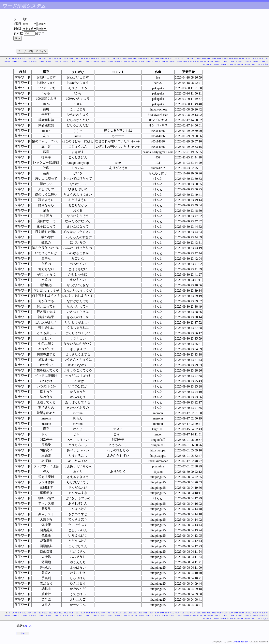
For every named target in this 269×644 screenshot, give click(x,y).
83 (200, 59)
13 (28, 59)
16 (35, 59)
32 (75, 59)
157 (174, 61)
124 (60, 61)
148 (143, 61)
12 (25, 59)
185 (204, 64)
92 (223, 59)
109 (9, 61)
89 (215, 59)
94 (228, 59)
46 (109, 59)
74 (178, 59)
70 (168, 59)
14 (30, 59)
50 (119, 59)
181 (257, 61)
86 (208, 59)
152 (156, 61)
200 (256, 64)
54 (129, 59)
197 (245, 64)
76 (183, 59)
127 (70, 61)
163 (194, 61)
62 (149, 59)
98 (237, 59)
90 (218, 59)
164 (198, 61)
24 (55, 59)
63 (151, 59)
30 (70, 59)
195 (238, 64)
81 (195, 59)
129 (77, 61)
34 (80, 59)
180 (253, 61)
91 (220, 59)
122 (53, 61)
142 (122, 61)
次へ (266, 64)
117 (36, 61)
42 (99, 59)
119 (43, 61)
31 (72, 59)
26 (60, 59)
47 (112, 59)
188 (214, 64)
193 (231, 64)
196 (242, 64)
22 (50, 59)
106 (264, 59)
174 (232, 61)
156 (170, 61)
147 (139, 61)
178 (246, 61)
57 (136, 59)
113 (22, 61)
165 (201, 61)
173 (229, 61)
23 (52, 59)
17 (37, 59)
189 (218, 64)
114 (26, 61)
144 (129, 61)
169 (215, 61)
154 (163, 61)
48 (114, 59)
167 (208, 61)
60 (144, 59)
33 (77, 59)
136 (101, 61)
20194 (28, 626)
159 (181, 61)
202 (263, 64)
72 (173, 59)
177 (243, 61)
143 (125, 61)
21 (47, 59)
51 (121, 59)
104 (257, 59)
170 (219, 61)
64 (154, 59)
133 (91, 61)
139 (112, 61)
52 (124, 59)
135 (98, 61)
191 (224, 64)
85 (205, 59)
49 (116, 59)
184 (267, 61)
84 (203, 59)
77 (186, 59)
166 (205, 61)
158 (177, 61)
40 (94, 59)
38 (89, 59)
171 (222, 61)
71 (171, 59)
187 (211, 64)
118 (39, 61)
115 (29, 61)
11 (23, 59)
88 (213, 59)
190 (221, 64)
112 (19, 61)
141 (119, 61)
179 (250, 61)
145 (132, 61)
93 (225, 59)
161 (188, 61)
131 (84, 61)
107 (267, 59)
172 (225, 61)
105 (260, 59)
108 (5, 61)
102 (250, 59)
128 (74, 61)
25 (57, 59)
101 (246, 59)
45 (107, 59)
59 (141, 59)
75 (181, 59)
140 (115, 61)
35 (82, 59)
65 (156, 59)
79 (190, 59)
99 (240, 59)
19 (42, 59)
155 (167, 61)
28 (65, 59)
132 (87, 61)
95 (230, 59)
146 (136, 61)
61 (146, 59)
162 (191, 61)
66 (158, 59)
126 (67, 61)
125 (63, 61)
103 (253, 59)
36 (84, 59)
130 (80, 61)
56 (134, 59)
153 (160, 61)
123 (56, 61)
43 (102, 59)
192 (228, 64)
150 (149, 61)
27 (62, 59)
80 (193, 59)
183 (264, 61)
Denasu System (240, 642)
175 (236, 61)
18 (40, 59)
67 (161, 59)
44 (104, 59)
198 (249, 64)
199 (252, 64)
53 (126, 59)
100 (243, 59)
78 (188, 59)
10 (20, 59)
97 (235, 59)
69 (166, 59)
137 (105, 61)
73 (176, 59)
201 (259, 64)
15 (33, 59)
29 (67, 59)
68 (163, 59)
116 (32, 61)
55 (131, 59)
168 (212, 61)
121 (49, 61)
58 (139, 59)
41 (97, 59)
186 (207, 64)
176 (239, 61)
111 (15, 61)
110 (12, 61)
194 (235, 64)
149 (146, 61)
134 (94, 61)
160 (184, 61)
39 (92, 59)
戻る (23, 633)
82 (198, 59)
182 (260, 61)
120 (46, 61)
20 (45, 59)
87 (210, 59)
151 (153, 61)
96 (232, 59)
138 (108, 61)
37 (87, 59)
